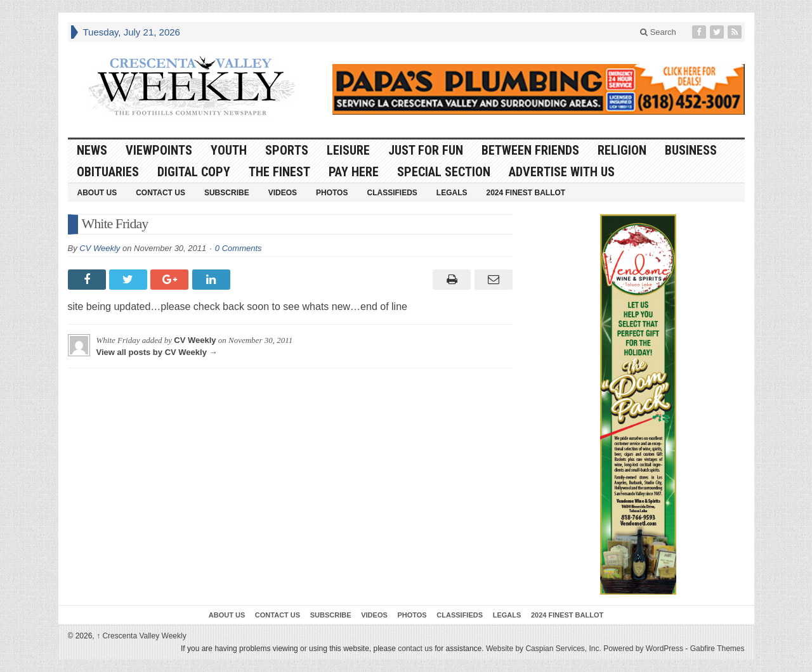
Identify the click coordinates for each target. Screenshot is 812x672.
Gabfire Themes (717, 649)
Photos (332, 193)
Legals (452, 193)
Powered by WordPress (643, 649)
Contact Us (160, 193)
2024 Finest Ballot (526, 193)
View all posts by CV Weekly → (157, 352)
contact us (415, 649)
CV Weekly (100, 248)
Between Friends (530, 150)
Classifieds (392, 193)
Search (658, 32)
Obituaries (108, 172)
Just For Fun (426, 150)
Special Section (444, 172)
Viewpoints (159, 150)
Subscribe (227, 193)
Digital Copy (194, 172)
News (92, 150)
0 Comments (239, 248)
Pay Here (354, 172)
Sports (287, 150)
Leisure (348, 150)
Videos (283, 193)
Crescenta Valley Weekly (141, 636)
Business (691, 150)
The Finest (279, 172)
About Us (97, 193)
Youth (229, 150)
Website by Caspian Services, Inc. (544, 649)
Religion (622, 150)
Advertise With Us (562, 172)
